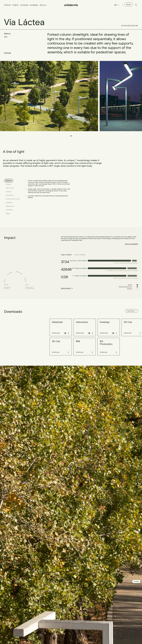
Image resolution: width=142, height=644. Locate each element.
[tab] (9, 181)
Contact (136, 581)
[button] (134, 96)
